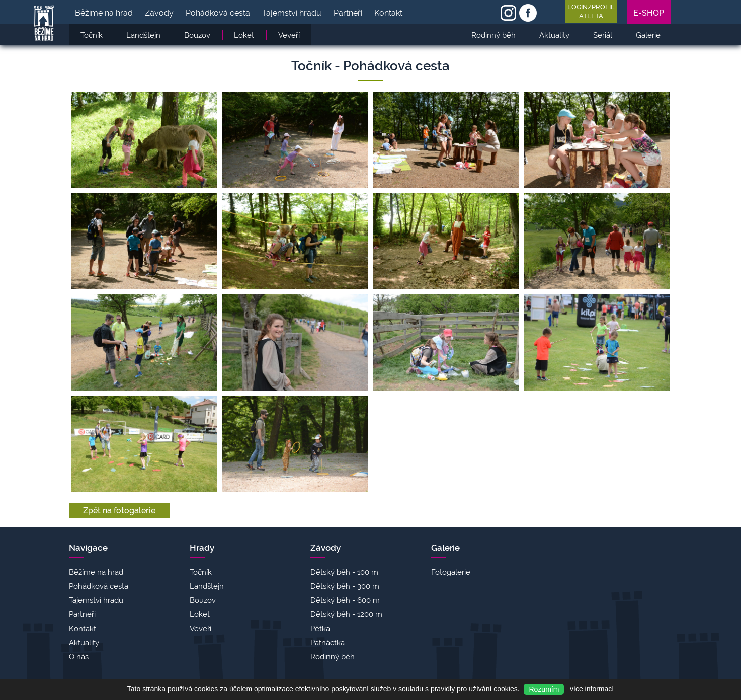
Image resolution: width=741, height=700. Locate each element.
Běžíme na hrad (96, 572)
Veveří (200, 629)
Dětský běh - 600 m (345, 600)
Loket (200, 614)
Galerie (445, 548)
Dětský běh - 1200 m (346, 614)
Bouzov (203, 600)
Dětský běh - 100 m (344, 572)
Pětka (320, 629)
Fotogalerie (451, 572)
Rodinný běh (333, 657)
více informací (592, 689)
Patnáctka (327, 643)
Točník (201, 572)
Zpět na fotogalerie (119, 511)
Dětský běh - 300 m (345, 586)
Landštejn (207, 586)
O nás (79, 657)
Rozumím (544, 689)
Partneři (82, 614)
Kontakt (83, 629)
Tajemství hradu (96, 600)
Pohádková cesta (99, 586)
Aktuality (84, 643)
